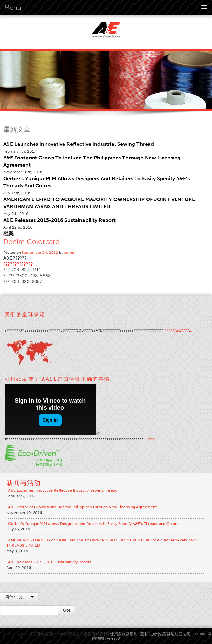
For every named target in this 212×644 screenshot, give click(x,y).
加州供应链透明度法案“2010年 (178, 634)
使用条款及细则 (124, 634)
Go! (67, 610)
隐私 (144, 634)
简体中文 (19, 597)
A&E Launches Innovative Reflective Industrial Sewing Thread (79, 144)
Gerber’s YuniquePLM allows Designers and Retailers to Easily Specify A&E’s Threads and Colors (93, 524)
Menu (13, 7)
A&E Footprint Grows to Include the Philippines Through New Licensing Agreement (82, 507)
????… (153, 440)
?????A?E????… (178, 330)
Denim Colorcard (31, 242)
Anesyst (113, 638)
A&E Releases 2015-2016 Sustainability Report (59, 220)
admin (70, 253)
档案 (8, 233)
